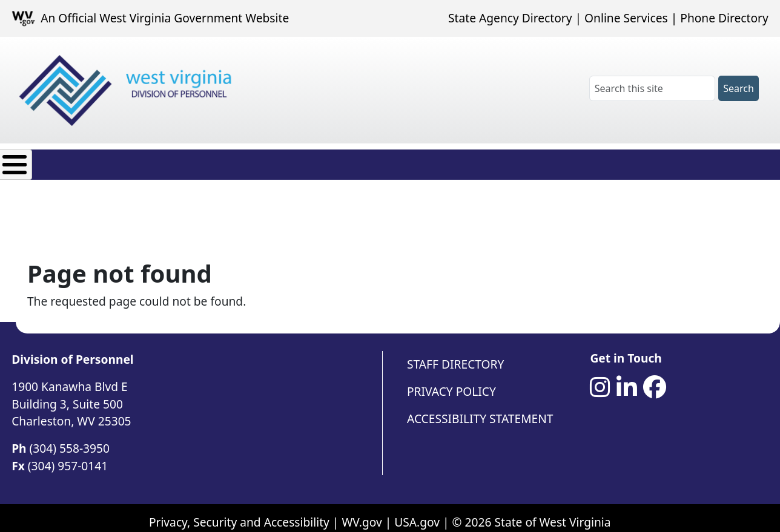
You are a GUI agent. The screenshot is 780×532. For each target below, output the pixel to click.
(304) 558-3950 (70, 439)
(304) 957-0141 (68, 457)
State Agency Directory (510, 18)
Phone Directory (724, 18)
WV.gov (362, 513)
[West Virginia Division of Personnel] (128, 90)
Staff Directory (455, 355)
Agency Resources (367, 161)
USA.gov (417, 513)
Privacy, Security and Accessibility (239, 513)
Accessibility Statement (480, 409)
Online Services (626, 18)
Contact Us (471, 161)
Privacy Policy (451, 382)
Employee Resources (238, 161)
